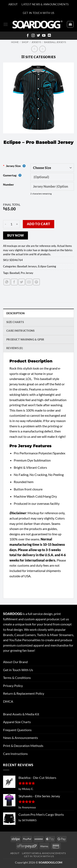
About (13, 4)
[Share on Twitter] (22, 282)
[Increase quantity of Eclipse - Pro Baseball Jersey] (17, 224)
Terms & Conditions (17, 678)
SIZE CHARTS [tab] (15, 322)
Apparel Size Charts (17, 722)
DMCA (8, 701)
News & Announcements (21, 738)
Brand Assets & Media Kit (21, 714)
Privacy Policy (13, 686)
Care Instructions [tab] (20, 331)
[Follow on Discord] (49, 36)
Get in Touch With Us (18, 670)
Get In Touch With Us (38, 13)
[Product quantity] (11, 224)
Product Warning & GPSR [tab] (25, 339)
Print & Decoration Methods (23, 746)
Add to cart (39, 224)
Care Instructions (15, 754)
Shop (25, 42)
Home (15, 42)
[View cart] (70, 24)
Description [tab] (16, 313)
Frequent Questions (17, 730)
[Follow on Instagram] (33, 36)
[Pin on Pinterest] (36, 282)
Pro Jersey (27, 273)
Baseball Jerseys (55, 42)
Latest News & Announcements (45, 4)
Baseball (15, 273)
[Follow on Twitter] (38, 36)
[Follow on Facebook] (28, 36)
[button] (6, 24)
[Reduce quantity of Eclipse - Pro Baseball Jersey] (6, 224)
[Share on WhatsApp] (7, 282)
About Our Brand (15, 662)
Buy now (16, 235)
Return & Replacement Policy (24, 693)
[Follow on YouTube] (44, 36)
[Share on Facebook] (14, 282)
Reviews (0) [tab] (15, 348)
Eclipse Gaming (47, 266)
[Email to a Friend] (29, 282)
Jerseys (36, 42)
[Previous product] (42, 49)
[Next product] (34, 49)
